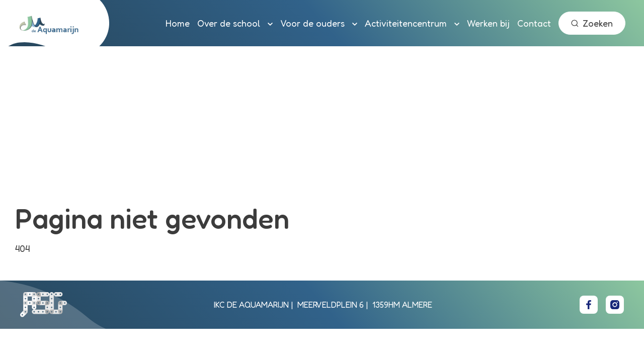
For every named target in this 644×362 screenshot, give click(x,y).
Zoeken (592, 23)
